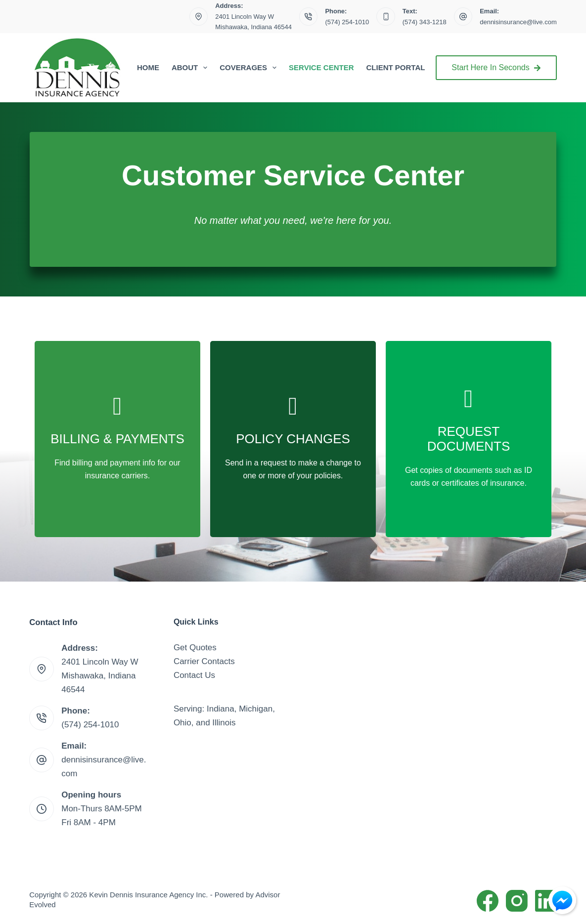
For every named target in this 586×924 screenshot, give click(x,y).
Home (148, 67)
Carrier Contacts (204, 661)
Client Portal (396, 67)
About (191, 68)
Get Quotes (195, 648)
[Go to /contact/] (293, 439)
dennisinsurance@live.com (518, 22)
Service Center (321, 67)
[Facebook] (488, 901)
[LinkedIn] (546, 901)
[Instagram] (517, 901)
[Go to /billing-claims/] (117, 439)
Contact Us (194, 675)
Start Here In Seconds (496, 67)
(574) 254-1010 (347, 22)
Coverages (250, 68)
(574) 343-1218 (425, 22)
